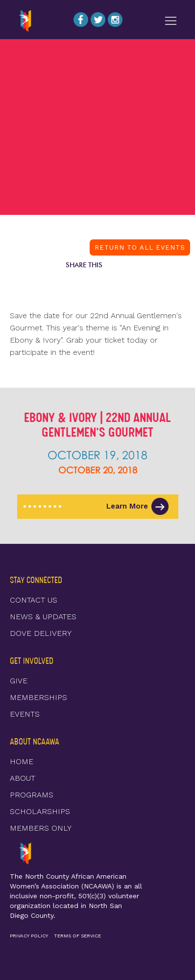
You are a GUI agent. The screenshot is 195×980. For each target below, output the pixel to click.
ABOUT (23, 778)
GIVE (19, 681)
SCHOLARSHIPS (40, 811)
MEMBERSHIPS (38, 697)
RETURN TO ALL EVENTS (140, 247)
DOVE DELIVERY (41, 633)
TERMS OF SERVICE (77, 936)
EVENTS (25, 714)
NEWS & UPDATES (43, 617)
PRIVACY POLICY (29, 936)
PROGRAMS (32, 795)
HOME (22, 761)
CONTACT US (34, 600)
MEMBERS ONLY (41, 828)
